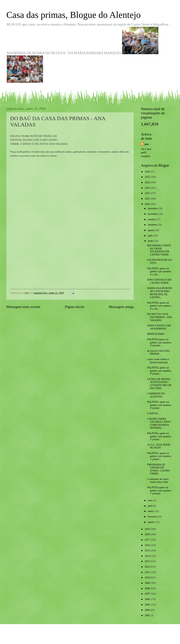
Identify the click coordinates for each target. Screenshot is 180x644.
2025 (148, 177)
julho (151, 236)
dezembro (153, 208)
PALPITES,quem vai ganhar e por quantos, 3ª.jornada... (159, 342)
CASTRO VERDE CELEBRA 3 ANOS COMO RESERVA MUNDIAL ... (159, 423)
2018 (148, 534)
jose (147, 144)
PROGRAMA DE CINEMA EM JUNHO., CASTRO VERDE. (158, 469)
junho (151, 241)
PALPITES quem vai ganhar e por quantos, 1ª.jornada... (159, 490)
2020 (148, 204)
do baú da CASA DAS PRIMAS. (158, 352)
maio (151, 500)
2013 (148, 561)
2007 (148, 594)
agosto (151, 230)
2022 (148, 193)
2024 (148, 182)
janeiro (152, 522)
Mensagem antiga (121, 307)
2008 (148, 588)
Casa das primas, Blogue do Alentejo (74, 15)
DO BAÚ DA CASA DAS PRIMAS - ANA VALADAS (160, 317)
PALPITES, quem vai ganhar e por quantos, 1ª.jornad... (159, 456)
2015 (148, 551)
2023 (148, 188)
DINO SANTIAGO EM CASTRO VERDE (159, 281)
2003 (148, 615)
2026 (148, 172)
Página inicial (75, 307)
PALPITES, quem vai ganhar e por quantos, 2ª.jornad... (159, 405)
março (151, 511)
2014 (148, 556)
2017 (148, 540)
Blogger (110, 637)
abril (150, 506)
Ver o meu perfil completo (146, 153)
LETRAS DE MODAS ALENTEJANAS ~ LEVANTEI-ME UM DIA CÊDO (159, 384)
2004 (148, 610)
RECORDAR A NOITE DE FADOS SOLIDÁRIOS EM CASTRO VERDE (159, 250)
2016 (148, 545)
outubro (152, 219)
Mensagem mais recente (23, 307)
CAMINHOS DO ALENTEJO (156, 395)
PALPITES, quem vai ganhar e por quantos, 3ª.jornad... (159, 371)
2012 (148, 567)
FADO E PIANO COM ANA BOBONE (159, 327)
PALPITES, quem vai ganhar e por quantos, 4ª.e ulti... (159, 271)
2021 (148, 199)
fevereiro (153, 517)
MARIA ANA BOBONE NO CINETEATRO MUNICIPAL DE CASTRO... (160, 293)
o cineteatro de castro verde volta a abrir (158, 481)
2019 (148, 529)
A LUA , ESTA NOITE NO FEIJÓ (159, 446)
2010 (148, 578)
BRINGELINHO (156, 334)
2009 (148, 583)
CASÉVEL (153, 413)
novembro (153, 214)
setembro (153, 225)
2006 (148, 599)
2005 (148, 605)
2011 (148, 572)
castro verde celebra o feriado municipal (158, 361)
